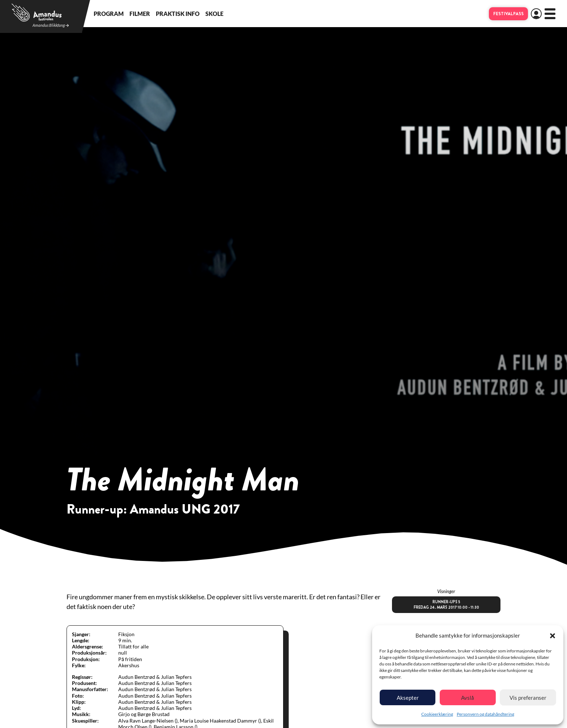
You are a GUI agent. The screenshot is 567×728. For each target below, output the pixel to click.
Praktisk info (178, 14)
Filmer (140, 14)
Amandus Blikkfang (51, 25)
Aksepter (408, 698)
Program (109, 14)
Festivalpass (508, 14)
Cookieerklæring (437, 714)
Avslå (468, 698)
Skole (214, 14)
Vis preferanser (528, 698)
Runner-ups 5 (446, 605)
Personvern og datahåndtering (485, 714)
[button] (553, 636)
